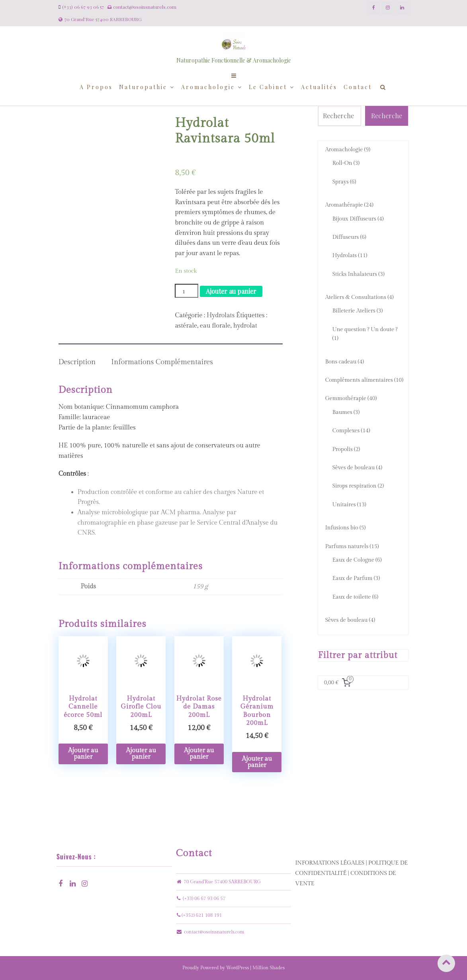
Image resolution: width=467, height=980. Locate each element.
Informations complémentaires (162, 362)
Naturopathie (143, 87)
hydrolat (245, 326)
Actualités (319, 87)
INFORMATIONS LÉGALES (330, 863)
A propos (96, 87)
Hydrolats (221, 315)
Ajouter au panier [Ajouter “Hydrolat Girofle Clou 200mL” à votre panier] (141, 754)
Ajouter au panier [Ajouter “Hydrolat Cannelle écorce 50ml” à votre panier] (83, 754)
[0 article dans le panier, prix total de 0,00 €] (339, 683)
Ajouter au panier (231, 291)
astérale (186, 326)
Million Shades (269, 968)
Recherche (387, 116)
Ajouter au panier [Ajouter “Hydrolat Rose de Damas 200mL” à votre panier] (199, 754)
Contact (358, 87)
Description (77, 362)
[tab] (77, 357)
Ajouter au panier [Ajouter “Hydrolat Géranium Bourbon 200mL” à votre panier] (257, 762)
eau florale (215, 326)
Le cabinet (268, 87)
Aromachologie (208, 87)
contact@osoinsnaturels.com (214, 932)
